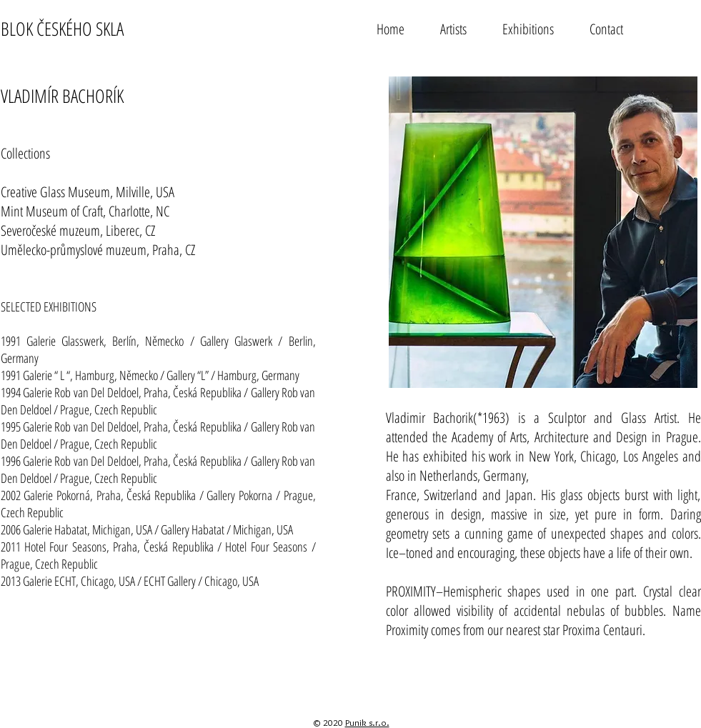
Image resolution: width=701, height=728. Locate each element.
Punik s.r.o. (367, 722)
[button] (453, 28)
